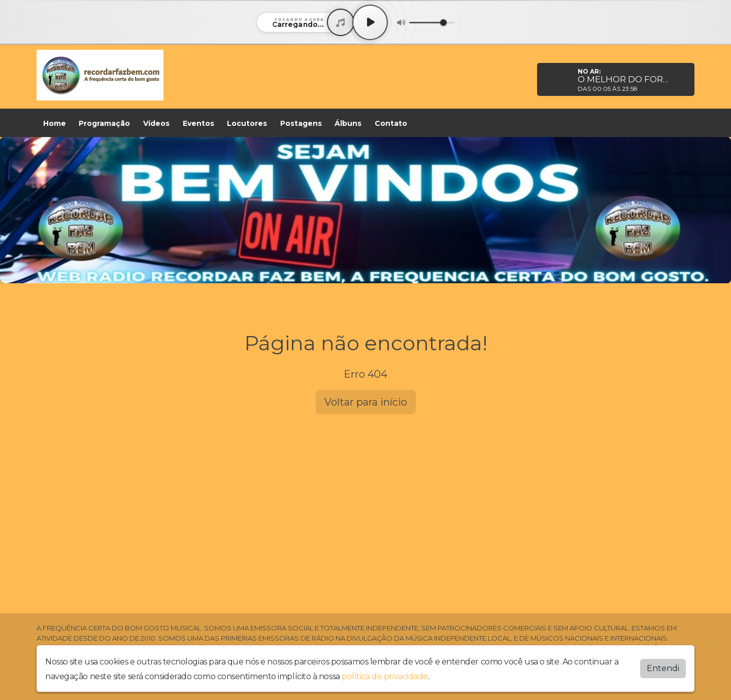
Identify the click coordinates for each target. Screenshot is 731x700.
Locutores (247, 123)
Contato (391, 123)
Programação (104, 123)
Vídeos (156, 123)
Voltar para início (366, 402)
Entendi (663, 668)
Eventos (198, 123)
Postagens (301, 123)
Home (55, 123)
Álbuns (348, 123)
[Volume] (432, 23)
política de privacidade (385, 676)
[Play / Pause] (370, 22)
